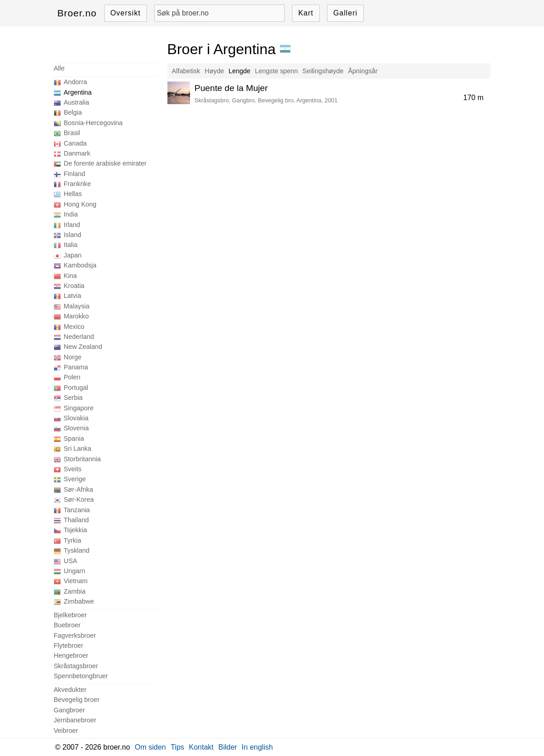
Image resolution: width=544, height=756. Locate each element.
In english (257, 747)
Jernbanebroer (75, 720)
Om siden (150, 747)
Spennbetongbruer (81, 676)
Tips (177, 747)
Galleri (345, 13)
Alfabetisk (186, 71)
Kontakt (201, 747)
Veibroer (66, 731)
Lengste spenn (276, 71)
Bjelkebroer (70, 615)
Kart (306, 13)
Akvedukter (70, 690)
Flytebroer (68, 645)
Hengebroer (71, 655)
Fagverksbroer (75, 635)
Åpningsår (363, 71)
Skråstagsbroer (76, 666)
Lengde (239, 71)
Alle (59, 68)
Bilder (228, 747)
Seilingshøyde (323, 71)
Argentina (78, 92)
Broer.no (77, 13)
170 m (473, 98)
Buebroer (67, 625)
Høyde (214, 71)
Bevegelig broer (77, 700)
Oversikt (125, 13)
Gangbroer (69, 710)
